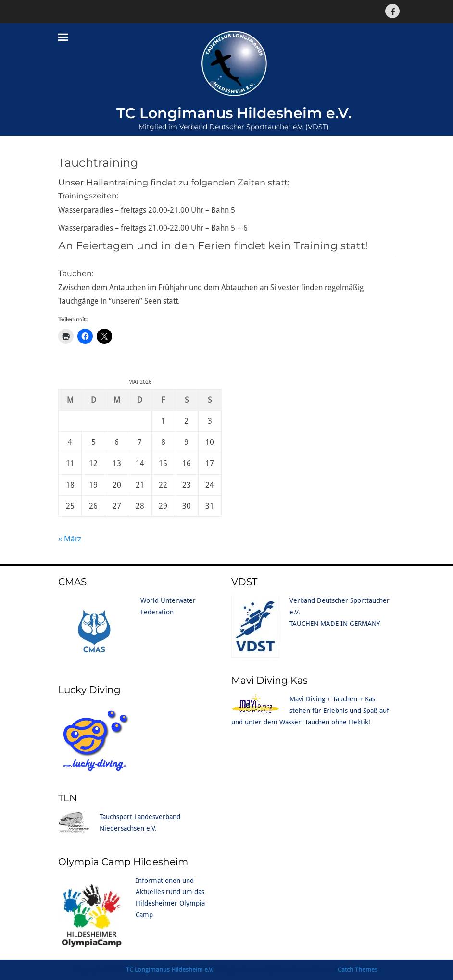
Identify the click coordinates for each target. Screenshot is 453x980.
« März (70, 539)
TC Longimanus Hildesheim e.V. (234, 113)
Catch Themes (358, 970)
